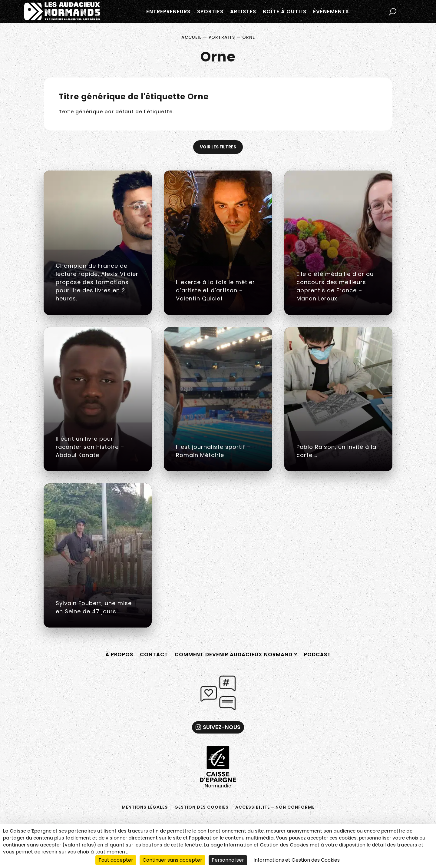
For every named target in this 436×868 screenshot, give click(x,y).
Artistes (243, 12)
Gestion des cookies (201, 807)
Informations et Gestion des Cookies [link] (297, 860)
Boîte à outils (285, 12)
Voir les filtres (218, 147)
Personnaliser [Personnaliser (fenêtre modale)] (228, 860)
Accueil (191, 37)
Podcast (317, 654)
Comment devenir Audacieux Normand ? (236, 654)
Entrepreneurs (168, 12)
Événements (331, 12)
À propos (119, 654)
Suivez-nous (222, 727)
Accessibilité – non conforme (275, 807)
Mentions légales (145, 807)
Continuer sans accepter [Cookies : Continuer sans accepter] (172, 860)
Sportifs (210, 12)
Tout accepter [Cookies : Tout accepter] (116, 860)
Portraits (222, 37)
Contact (154, 654)
